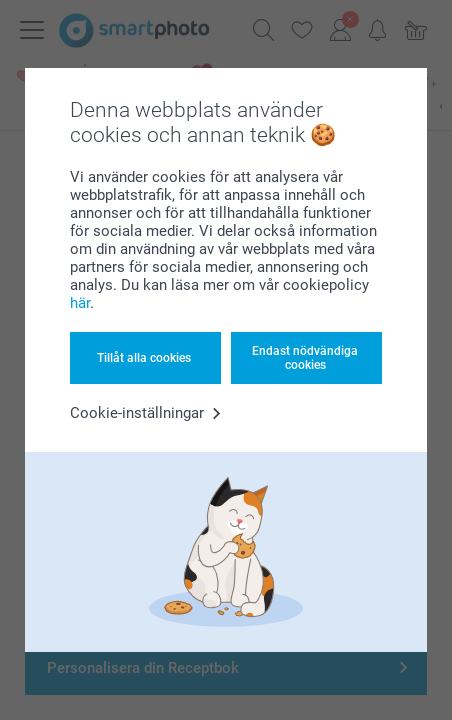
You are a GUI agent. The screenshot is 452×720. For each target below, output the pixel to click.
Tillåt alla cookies (144, 358)
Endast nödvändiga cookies (305, 358)
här (80, 303)
